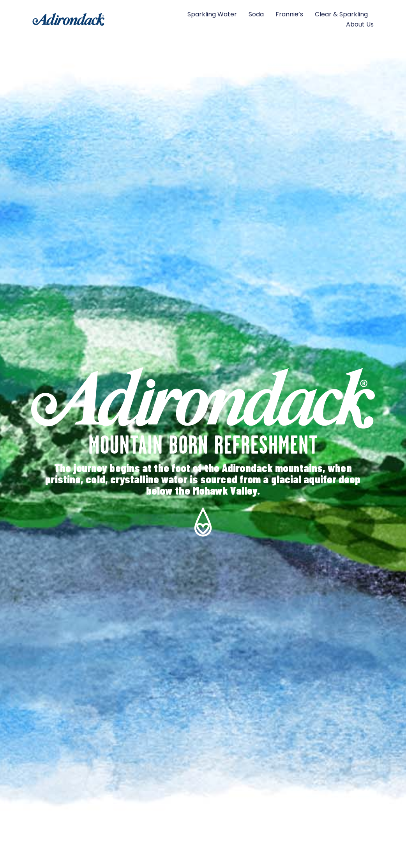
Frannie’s (289, 14)
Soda (256, 14)
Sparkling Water (212, 14)
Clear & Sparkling (341, 14)
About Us (360, 24)
